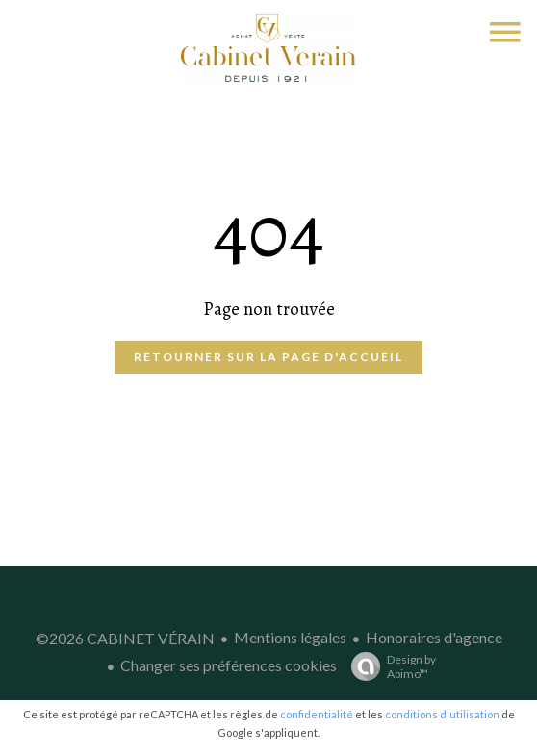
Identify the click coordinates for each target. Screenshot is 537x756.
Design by (389, 666)
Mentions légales (290, 637)
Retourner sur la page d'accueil (268, 357)
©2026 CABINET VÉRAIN (125, 638)
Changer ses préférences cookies (229, 665)
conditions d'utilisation (442, 714)
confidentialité (317, 714)
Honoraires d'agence (434, 637)
